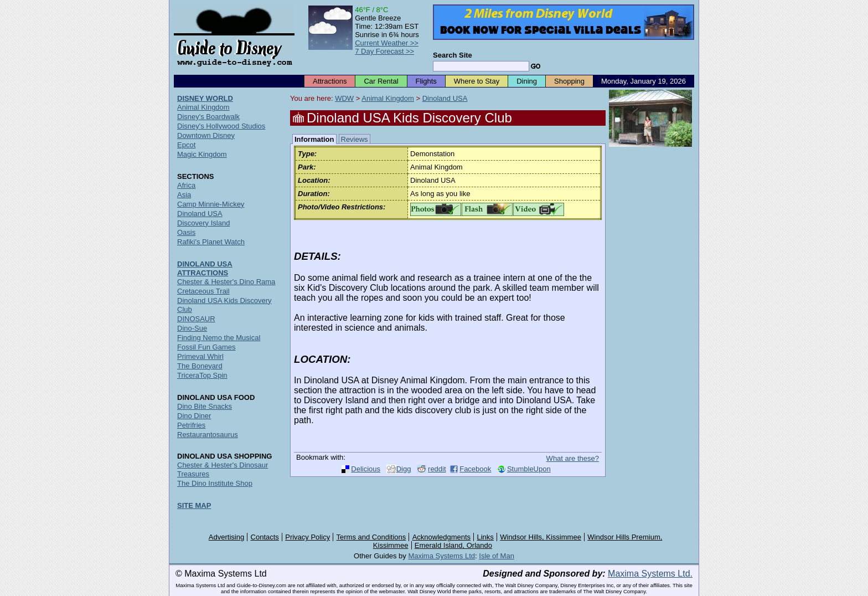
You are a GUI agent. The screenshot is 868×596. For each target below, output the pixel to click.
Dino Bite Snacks (205, 406)
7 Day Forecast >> (384, 51)
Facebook (475, 469)
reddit (437, 469)
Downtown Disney (206, 135)
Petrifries (191, 425)
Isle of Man (497, 556)
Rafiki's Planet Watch (211, 242)
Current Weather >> (387, 43)
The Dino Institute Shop (215, 483)
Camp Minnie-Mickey (211, 204)
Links (485, 537)
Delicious (366, 469)
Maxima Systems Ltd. (650, 574)
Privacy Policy (308, 537)
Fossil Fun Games (206, 347)
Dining (527, 81)
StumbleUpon (529, 469)
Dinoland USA (445, 98)
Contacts (265, 537)
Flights (426, 81)
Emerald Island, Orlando (453, 545)
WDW (344, 98)
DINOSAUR (196, 319)
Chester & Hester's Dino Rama (226, 282)
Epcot (186, 145)
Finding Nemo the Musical (219, 338)
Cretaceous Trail (203, 291)
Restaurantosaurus (208, 435)
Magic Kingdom (202, 154)
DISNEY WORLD (205, 98)
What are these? (573, 458)
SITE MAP (194, 505)
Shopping (569, 81)
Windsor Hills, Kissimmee (541, 537)
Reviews (355, 139)
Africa (186, 185)
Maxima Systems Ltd (441, 556)
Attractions (330, 81)
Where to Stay (477, 81)
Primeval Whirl (200, 356)
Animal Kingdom (388, 98)
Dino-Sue (192, 328)
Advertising (226, 537)
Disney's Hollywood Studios (221, 126)
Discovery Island (203, 223)
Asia (184, 195)
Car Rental (381, 81)
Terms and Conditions (371, 537)
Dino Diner (194, 416)
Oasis (186, 232)
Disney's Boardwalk (208, 117)
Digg (404, 469)
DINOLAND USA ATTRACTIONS (205, 268)
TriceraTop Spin (202, 375)
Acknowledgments (442, 537)
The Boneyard (200, 366)
